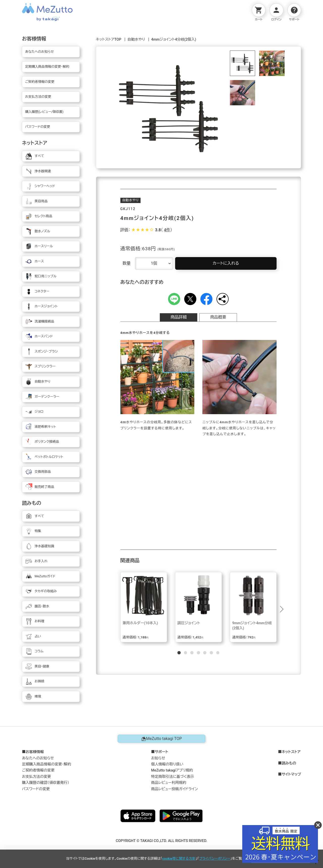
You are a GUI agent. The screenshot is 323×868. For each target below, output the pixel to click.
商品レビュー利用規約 (169, 783)
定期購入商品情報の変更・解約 (46, 764)
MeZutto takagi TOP (161, 739)
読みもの (289, 763)
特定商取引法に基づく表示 (173, 777)
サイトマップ (291, 775)
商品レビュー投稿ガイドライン (174, 789)
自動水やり (136, 40)
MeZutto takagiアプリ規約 (172, 770)
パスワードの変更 (36, 789)
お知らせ (158, 758)
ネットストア (291, 752)
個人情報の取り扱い (167, 764)
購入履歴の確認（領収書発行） (46, 783)
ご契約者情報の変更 (38, 770)
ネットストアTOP (109, 40)
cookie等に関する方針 (179, 859)
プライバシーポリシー (215, 859)
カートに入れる (226, 263)
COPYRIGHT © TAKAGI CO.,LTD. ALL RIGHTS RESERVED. (162, 841)
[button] (281, 609)
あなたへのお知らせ (38, 758)
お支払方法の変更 (36, 777)
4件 (167, 230)
